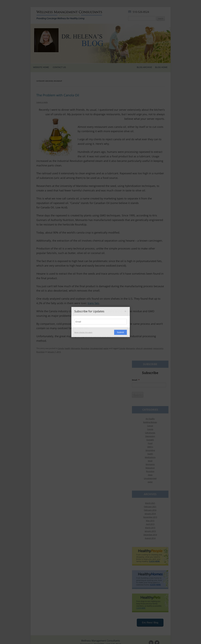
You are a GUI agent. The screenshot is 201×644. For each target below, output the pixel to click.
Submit (120, 332)
